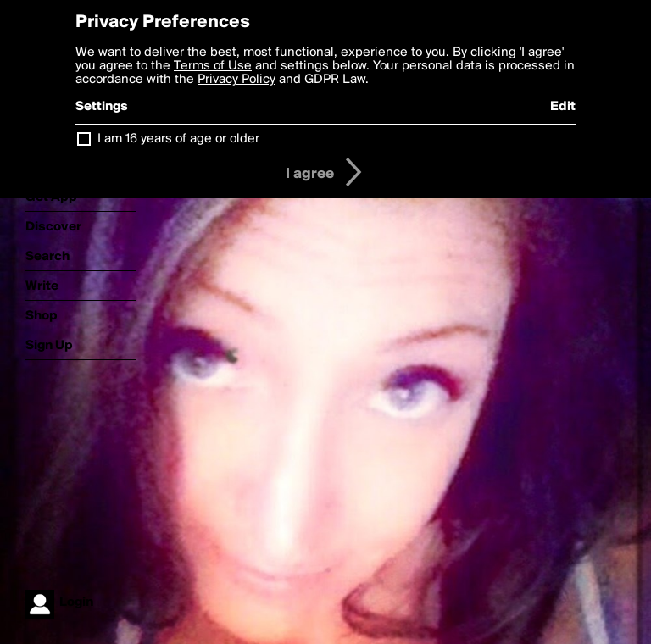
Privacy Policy (236, 80)
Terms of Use (213, 66)
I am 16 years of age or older (178, 139)
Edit (563, 107)
